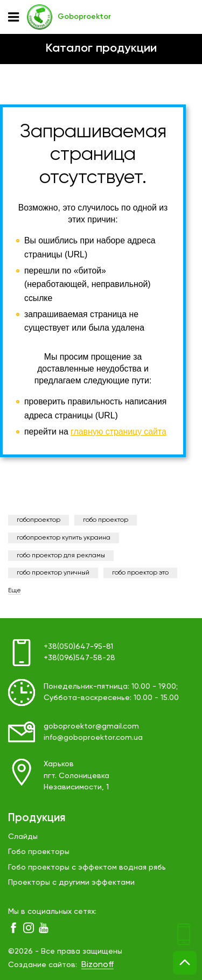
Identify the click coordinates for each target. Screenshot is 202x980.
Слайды (23, 837)
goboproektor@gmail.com (91, 726)
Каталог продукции (101, 48)
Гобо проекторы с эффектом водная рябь (87, 867)
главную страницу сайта (119, 432)
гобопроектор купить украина (64, 538)
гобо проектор (106, 520)
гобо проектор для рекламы (61, 556)
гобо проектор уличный (53, 573)
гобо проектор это (140, 573)
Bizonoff (97, 965)
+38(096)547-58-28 (79, 658)
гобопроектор (39, 520)
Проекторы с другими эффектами (71, 883)
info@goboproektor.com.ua (93, 738)
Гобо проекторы (39, 852)
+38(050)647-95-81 (78, 647)
